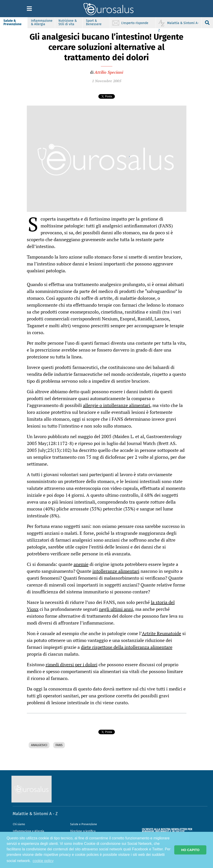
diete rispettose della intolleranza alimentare (127, 647)
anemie (81, 564)
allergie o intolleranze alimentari (117, 405)
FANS (59, 745)
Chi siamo (19, 824)
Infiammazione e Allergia (29, 831)
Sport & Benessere (94, 22)
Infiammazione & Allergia (42, 22)
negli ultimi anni (116, 609)
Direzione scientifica (83, 831)
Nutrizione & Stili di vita (68, 22)
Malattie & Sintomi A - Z (35, 814)
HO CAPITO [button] (190, 850)
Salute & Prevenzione (12, 22)
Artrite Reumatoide (162, 633)
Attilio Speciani (109, 72)
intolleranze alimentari (116, 571)
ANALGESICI (39, 745)
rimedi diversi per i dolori (72, 665)
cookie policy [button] (43, 861)
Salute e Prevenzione (84, 824)
